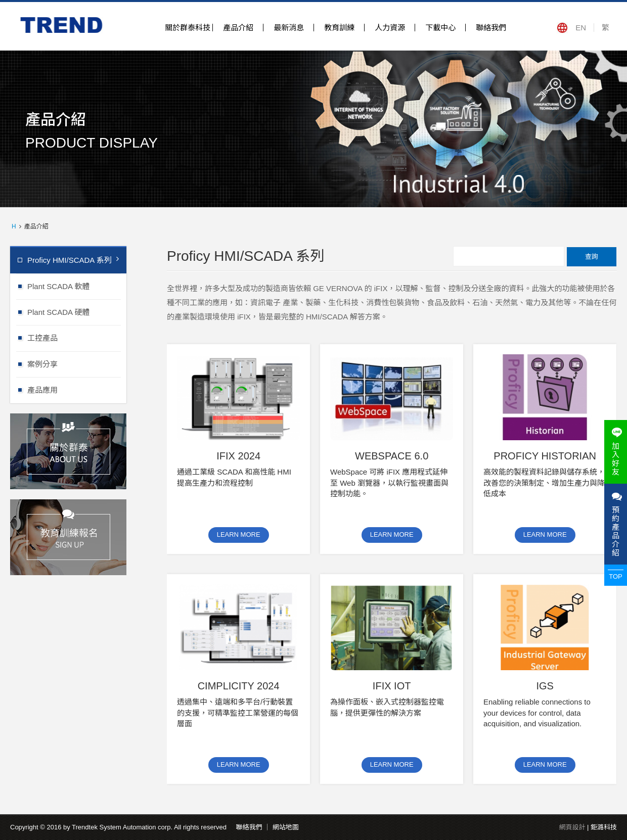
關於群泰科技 (188, 28)
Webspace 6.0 (392, 456)
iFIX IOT (392, 686)
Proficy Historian (545, 456)
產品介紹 (238, 28)
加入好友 (616, 452)
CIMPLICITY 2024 (239, 686)
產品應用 (77, 389)
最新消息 (289, 28)
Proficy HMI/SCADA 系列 (73, 260)
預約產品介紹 (616, 524)
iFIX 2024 (238, 456)
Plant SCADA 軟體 (77, 286)
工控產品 (77, 337)
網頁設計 (572, 827)
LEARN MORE (239, 534)
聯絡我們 (491, 28)
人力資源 (390, 28)
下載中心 (440, 28)
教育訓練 (339, 28)
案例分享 (77, 364)
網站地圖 (286, 827)
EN (581, 28)
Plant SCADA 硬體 (77, 312)
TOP (616, 576)
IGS (545, 686)
